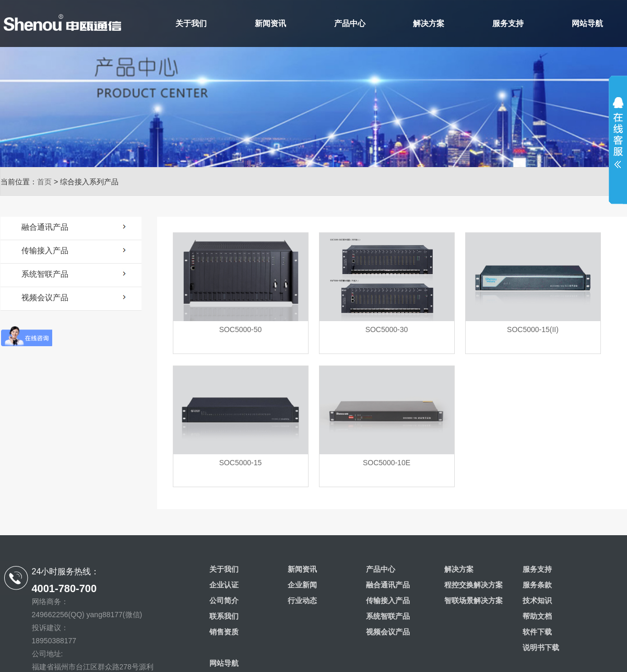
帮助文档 (537, 616)
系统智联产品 (388, 616)
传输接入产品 (388, 600)
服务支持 (508, 23)
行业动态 (302, 600)
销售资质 (224, 632)
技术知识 (537, 600)
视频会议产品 (388, 632)
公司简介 (224, 600)
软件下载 (537, 632)
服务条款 (537, 585)
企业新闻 (302, 585)
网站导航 (587, 23)
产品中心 (350, 23)
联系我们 (224, 616)
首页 (44, 182)
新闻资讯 (270, 23)
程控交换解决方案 (474, 585)
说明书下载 (541, 647)
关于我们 (191, 23)
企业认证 (224, 585)
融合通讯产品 (388, 585)
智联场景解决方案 (474, 600)
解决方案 (429, 23)
